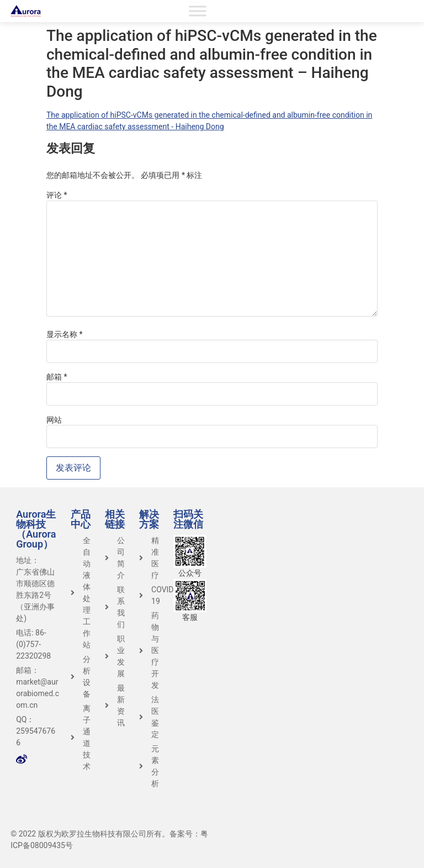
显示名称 (65, 334)
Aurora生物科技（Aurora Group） (36, 529)
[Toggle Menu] (198, 11)
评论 (57, 195)
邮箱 (57, 377)
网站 (54, 420)
